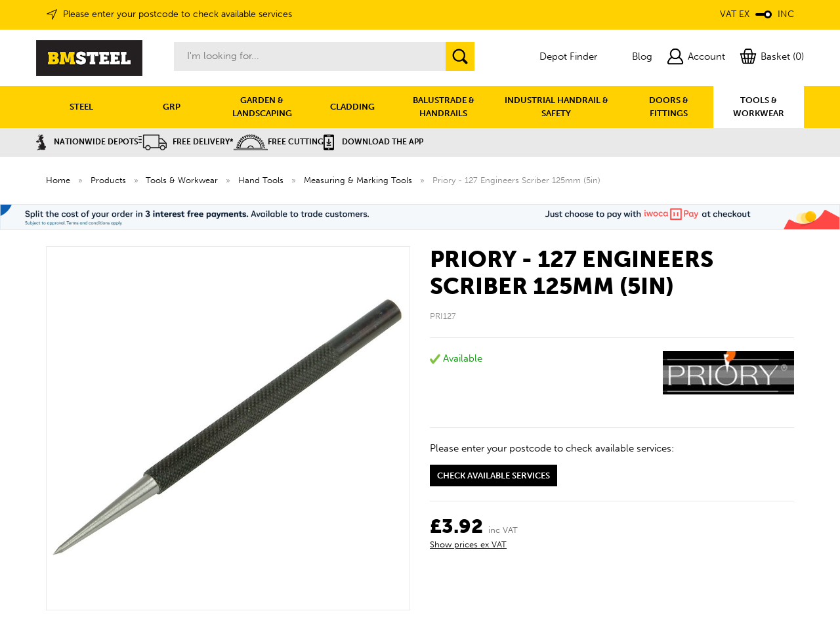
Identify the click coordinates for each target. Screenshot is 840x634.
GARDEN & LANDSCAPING (262, 107)
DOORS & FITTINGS (669, 107)
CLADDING (352, 107)
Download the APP (373, 142)
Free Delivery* (186, 142)
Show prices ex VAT (468, 544)
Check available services (493, 475)
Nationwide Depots (87, 142)
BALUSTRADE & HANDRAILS (444, 107)
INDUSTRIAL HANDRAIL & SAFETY (556, 107)
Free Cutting (279, 142)
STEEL (81, 107)
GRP (172, 107)
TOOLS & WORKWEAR (759, 107)
